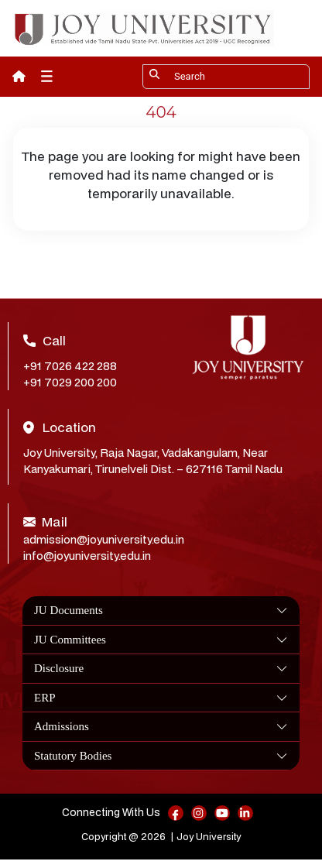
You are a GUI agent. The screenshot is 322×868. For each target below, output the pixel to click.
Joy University (209, 837)
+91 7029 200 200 (70, 382)
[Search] (226, 77)
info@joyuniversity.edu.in (87, 556)
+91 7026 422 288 (70, 366)
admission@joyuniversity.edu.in (104, 539)
